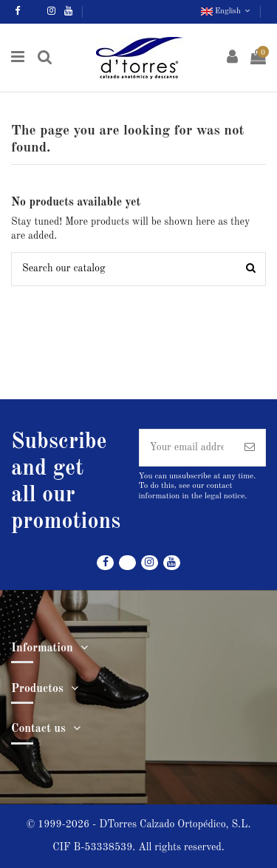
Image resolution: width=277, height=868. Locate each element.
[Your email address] (187, 448)
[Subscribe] (250, 448)
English (227, 11)
